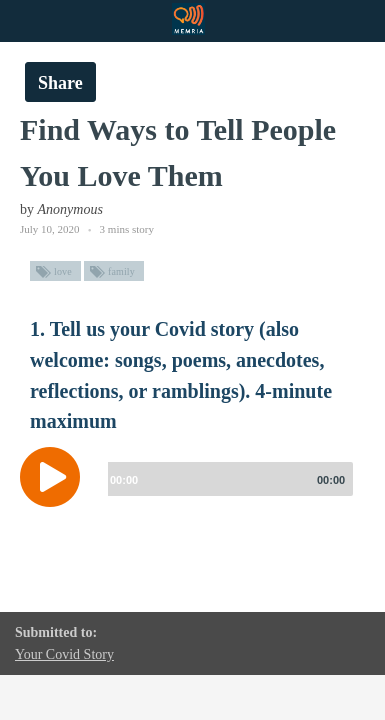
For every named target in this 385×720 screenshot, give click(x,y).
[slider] (226, 479)
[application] (192, 492)
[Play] (55, 477)
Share (60, 83)
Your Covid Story (64, 654)
